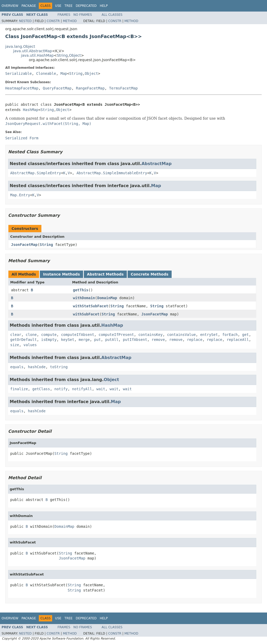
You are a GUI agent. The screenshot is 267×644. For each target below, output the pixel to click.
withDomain (84, 298)
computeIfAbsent (78, 335)
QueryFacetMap (57, 88)
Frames (64, 15)
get (245, 335)
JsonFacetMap (24, 245)
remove (158, 340)
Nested (25, 21)
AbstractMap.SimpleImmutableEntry (112, 173)
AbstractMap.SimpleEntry (36, 173)
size (15, 345)
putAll (112, 340)
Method (70, 21)
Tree (69, 6)
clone (31, 335)
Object (75, 55)
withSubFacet (86, 314)
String (62, 55)
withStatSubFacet (91, 306)
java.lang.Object (20, 46)
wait (101, 389)
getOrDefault (23, 340)
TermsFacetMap (123, 88)
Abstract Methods (105, 274)
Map (64, 73)
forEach (230, 335)
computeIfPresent (116, 335)
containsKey (151, 335)
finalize (19, 389)
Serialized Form (22, 138)
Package (29, 6)
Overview (10, 6)
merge (84, 340)
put (97, 340)
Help (104, 6)
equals (17, 367)
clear (16, 335)
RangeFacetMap (90, 88)
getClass (41, 389)
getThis (81, 290)
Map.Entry (20, 195)
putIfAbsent (135, 340)
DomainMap (107, 298)
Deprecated (86, 6)
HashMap (31, 110)
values (30, 345)
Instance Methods (61, 274)
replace (195, 340)
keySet (68, 340)
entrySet (209, 335)
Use (58, 6)
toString (59, 367)
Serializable (18, 73)
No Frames (83, 15)
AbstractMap (157, 164)
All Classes (112, 15)
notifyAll (82, 389)
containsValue (182, 335)
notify (61, 389)
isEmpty (49, 340)
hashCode (37, 367)
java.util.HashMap (37, 55)
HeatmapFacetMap (22, 88)
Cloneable (46, 73)
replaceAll (238, 340)
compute (49, 335)
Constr (53, 21)
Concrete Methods (150, 274)
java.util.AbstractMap (33, 51)
